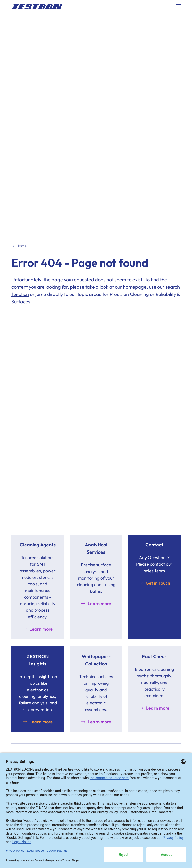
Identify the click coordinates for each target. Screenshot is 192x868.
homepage (135, 287)
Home (22, 246)
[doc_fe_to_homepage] (37, 7)
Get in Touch (158, 583)
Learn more (41, 629)
